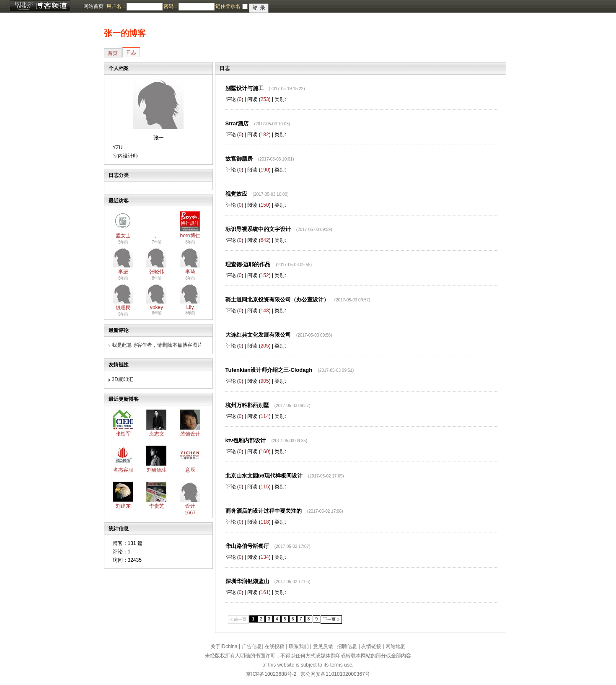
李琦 (190, 272)
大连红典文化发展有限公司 (258, 335)
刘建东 (123, 506)
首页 (113, 53)
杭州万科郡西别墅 (247, 405)
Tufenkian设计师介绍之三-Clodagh (269, 370)
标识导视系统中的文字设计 (258, 229)
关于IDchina (224, 646)
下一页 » (331, 619)
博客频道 (40, 6)
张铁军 (123, 434)
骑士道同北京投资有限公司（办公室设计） (277, 300)
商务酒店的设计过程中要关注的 (264, 511)
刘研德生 (157, 470)
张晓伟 (157, 272)
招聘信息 (347, 646)
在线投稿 (274, 646)
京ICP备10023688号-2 (271, 674)
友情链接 (371, 646)
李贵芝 (157, 506)
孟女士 (123, 236)
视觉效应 (236, 194)
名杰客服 (123, 470)
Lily (190, 307)
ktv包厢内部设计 (246, 440)
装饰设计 (190, 434)
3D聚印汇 (123, 379)
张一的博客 (125, 33)
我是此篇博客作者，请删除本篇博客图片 (157, 345)
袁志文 (157, 434)
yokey (157, 307)
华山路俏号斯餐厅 (247, 546)
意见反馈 (323, 646)
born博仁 (190, 236)
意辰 (190, 470)
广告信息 (252, 646)
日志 (131, 52)
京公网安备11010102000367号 (335, 674)
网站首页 (93, 6)
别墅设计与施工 (245, 88)
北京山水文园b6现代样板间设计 (264, 476)
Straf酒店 (237, 123)
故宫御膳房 (239, 159)
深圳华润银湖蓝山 (247, 581)
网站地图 (396, 646)
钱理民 (123, 308)
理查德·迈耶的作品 (248, 264)
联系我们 (299, 646)
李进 (123, 272)
